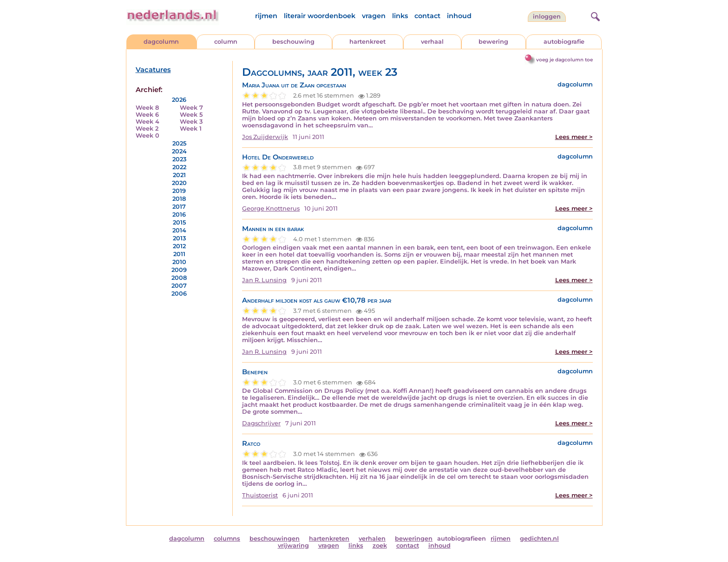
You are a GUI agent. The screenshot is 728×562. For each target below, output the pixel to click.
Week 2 (147, 129)
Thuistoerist (260, 495)
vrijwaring (293, 545)
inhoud (459, 16)
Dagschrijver (261, 423)
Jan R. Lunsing (264, 280)
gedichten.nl (539, 539)
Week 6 (147, 115)
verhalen (372, 539)
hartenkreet (367, 42)
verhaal (432, 42)
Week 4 (148, 122)
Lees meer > (574, 137)
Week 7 (191, 108)
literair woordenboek (320, 16)
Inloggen (547, 17)
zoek (380, 545)
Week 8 (147, 108)
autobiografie (564, 42)
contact (427, 16)
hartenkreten (329, 539)
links (400, 16)
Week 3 (191, 122)
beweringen (414, 539)
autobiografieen (462, 539)
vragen (374, 16)
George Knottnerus (271, 208)
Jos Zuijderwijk (265, 137)
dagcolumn (161, 42)
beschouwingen (275, 539)
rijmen (266, 16)
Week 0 (148, 136)
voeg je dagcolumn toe (564, 60)
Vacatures (153, 70)
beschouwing (293, 42)
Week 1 (191, 129)
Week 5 (191, 115)
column (226, 42)
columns (227, 539)
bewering (493, 42)
